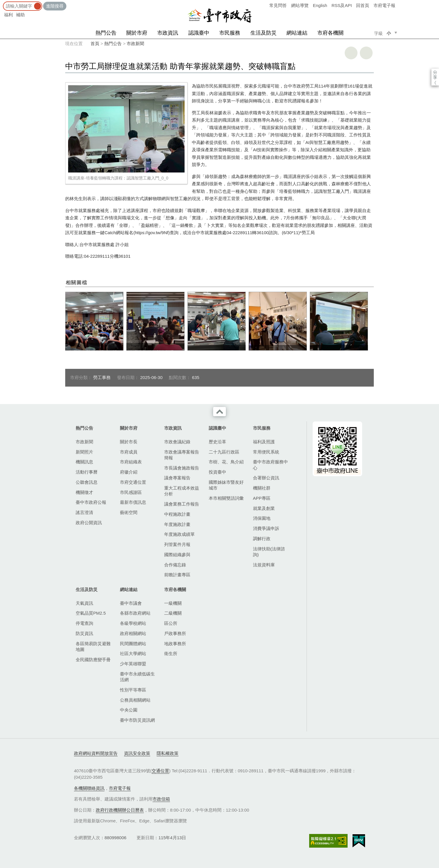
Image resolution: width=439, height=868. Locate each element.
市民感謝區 (131, 492)
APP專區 (262, 498)
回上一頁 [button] (366, 53)
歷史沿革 (217, 442)
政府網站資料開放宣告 (96, 753)
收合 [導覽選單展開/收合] (220, 412)
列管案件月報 (177, 544)
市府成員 (129, 452)
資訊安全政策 (137, 753)
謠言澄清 (84, 512)
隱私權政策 (168, 753)
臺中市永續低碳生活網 (137, 677)
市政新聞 (135, 43)
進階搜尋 (55, 6)
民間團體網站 (133, 644)
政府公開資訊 (89, 523)
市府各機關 (330, 33)
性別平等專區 (133, 690)
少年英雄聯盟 (133, 664)
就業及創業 (264, 508)
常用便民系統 (266, 452)
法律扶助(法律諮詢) (269, 552)
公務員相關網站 (135, 700)
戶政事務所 (175, 633)
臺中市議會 (131, 603)
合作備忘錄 (175, 565)
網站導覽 (300, 5)
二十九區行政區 (224, 452)
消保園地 (262, 518)
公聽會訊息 (87, 482)
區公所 (171, 623)
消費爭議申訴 (266, 528)
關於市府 (137, 33)
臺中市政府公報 (91, 502)
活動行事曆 (87, 472)
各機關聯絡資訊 (89, 788)
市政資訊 (168, 33)
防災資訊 (84, 633)
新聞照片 (84, 452)
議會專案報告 (177, 478)
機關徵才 (84, 492)
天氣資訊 (84, 603)
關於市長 (129, 442)
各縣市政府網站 (135, 613)
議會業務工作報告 (182, 504)
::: (2, 3)
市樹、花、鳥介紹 (226, 462)
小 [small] (389, 33)
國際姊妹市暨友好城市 (226, 485)
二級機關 (173, 613)
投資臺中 (217, 472)
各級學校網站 (133, 623)
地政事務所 (175, 644)
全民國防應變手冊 (93, 660)
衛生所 (171, 653)
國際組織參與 (177, 555)
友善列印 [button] (351, 53)
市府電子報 (384, 5)
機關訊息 (84, 462)
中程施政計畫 (177, 514)
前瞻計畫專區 (177, 575)
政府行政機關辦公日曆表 (120, 810)
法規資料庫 (264, 565)
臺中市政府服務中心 (270, 465)
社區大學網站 (133, 653)
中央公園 (129, 710)
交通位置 (160, 771)
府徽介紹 (129, 472)
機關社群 (262, 488)
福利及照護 (264, 442)
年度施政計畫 (177, 524)
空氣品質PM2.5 (91, 613)
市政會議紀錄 (177, 442)
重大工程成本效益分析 (182, 491)
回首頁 (363, 5)
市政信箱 (161, 799)
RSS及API (342, 5)
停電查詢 (84, 623)
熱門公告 (106, 33)
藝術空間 (129, 512)
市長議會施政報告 (182, 468)
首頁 (95, 43)
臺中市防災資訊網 (137, 720)
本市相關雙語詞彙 (226, 498)
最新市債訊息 (133, 502)
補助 (20, 15)
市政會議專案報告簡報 (182, 455)
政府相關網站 (133, 633)
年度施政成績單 (179, 534)
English (320, 5)
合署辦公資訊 (266, 478)
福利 (8, 15)
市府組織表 (131, 462)
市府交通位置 (133, 482)
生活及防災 (263, 33)
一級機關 (173, 603)
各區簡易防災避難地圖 (93, 646)
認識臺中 (199, 33)
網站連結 (297, 33)
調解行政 (262, 539)
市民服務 (230, 33)
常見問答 (278, 5)
